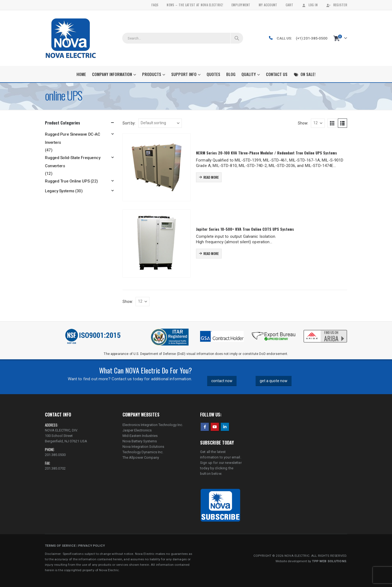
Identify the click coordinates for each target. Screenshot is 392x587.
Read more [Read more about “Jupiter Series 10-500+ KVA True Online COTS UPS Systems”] (211, 253)
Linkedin (225, 427)
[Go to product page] (157, 167)
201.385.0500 (55, 455)
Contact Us (277, 74)
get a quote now (274, 381)
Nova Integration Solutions (143, 447)
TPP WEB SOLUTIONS (329, 561)
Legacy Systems (60, 191)
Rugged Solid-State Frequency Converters (73, 162)
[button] (332, 123)
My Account (268, 5)
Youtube (215, 427)
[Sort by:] (160, 123)
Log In (310, 5)
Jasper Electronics (137, 430)
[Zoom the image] (325, 330)
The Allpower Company (141, 457)
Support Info (184, 74)
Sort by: (129, 123)
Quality (249, 74)
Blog (231, 74)
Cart (289, 5)
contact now (222, 381)
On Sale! (304, 74)
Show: (303, 123)
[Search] (237, 38)
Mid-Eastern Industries (140, 436)
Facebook (205, 427)
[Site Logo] (71, 38)
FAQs (155, 5)
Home (81, 74)
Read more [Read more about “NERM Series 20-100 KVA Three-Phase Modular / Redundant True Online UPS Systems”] (211, 177)
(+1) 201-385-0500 (312, 38)
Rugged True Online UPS (67, 181)
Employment (241, 5)
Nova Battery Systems (140, 441)
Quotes (213, 74)
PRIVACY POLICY (91, 546)
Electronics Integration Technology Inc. (153, 425)
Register (337, 5)
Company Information (112, 74)
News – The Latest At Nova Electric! (195, 5)
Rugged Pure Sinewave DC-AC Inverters (72, 138)
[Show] (318, 123)
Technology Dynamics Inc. (143, 452)
